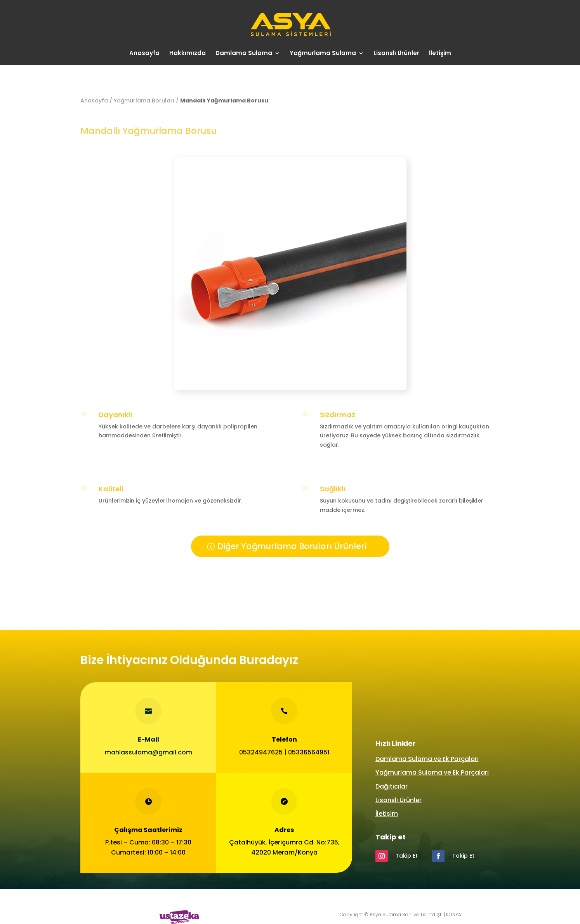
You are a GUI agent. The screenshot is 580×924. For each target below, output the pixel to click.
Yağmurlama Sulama (323, 54)
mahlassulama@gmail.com (148, 752)
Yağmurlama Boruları (144, 101)
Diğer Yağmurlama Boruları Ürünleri (292, 546)
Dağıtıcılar (392, 786)
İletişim (440, 54)
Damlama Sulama (244, 54)
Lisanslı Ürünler (396, 54)
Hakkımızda (188, 54)
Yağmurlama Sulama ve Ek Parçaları (432, 772)
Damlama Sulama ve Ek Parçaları (427, 759)
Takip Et (407, 856)
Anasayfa (144, 54)
